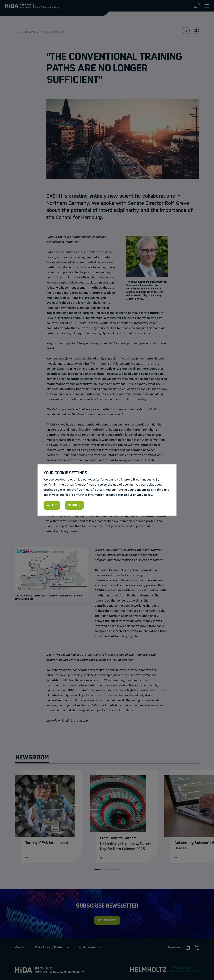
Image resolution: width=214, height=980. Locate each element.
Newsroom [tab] (32, 757)
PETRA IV (80, 323)
